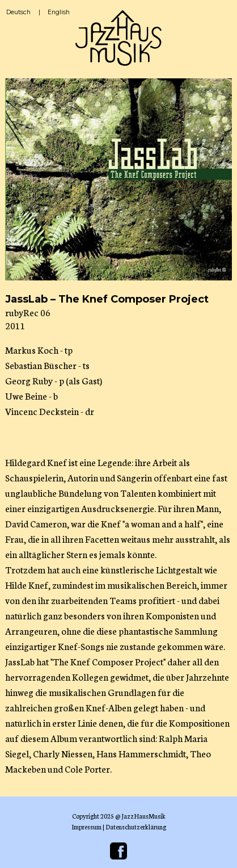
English (59, 12)
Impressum (86, 827)
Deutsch (18, 12)
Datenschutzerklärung (136, 827)
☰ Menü (218, 18)
